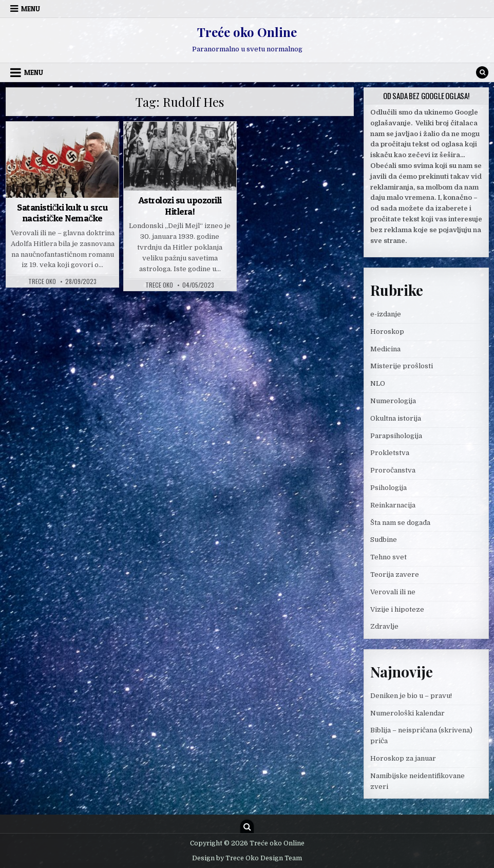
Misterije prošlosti (402, 366)
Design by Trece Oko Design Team (247, 858)
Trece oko (42, 281)
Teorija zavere (395, 574)
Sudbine (384, 540)
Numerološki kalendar (407, 713)
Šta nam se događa (400, 523)
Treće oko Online (247, 32)
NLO (378, 383)
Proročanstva (393, 470)
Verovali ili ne (393, 592)
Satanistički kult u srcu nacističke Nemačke (62, 213)
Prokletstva (390, 453)
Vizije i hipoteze (397, 609)
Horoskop (387, 332)
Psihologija (388, 488)
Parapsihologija (396, 436)
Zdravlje (384, 626)
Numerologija (393, 401)
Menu (31, 9)
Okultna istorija (396, 418)
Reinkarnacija (393, 505)
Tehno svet (388, 557)
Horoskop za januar (403, 758)
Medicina (385, 349)
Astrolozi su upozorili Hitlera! (180, 206)
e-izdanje (386, 314)
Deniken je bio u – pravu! (411, 696)
